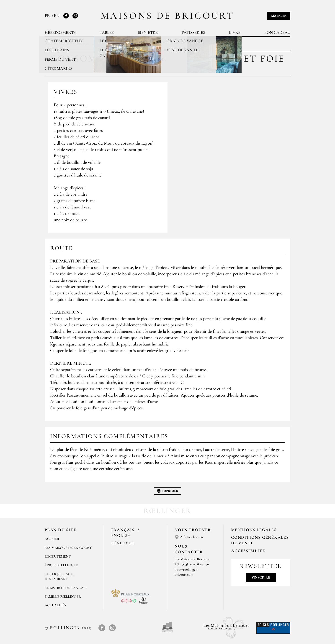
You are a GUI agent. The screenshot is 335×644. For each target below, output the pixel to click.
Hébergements (60, 32)
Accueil (52, 539)
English (121, 535)
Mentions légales (254, 530)
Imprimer (167, 491)
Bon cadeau (277, 32)
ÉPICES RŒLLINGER (61, 565)
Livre (235, 32)
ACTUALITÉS (55, 605)
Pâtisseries (193, 32)
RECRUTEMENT (58, 556)
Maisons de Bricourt (167, 16)
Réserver (279, 16)
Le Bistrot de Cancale (66, 588)
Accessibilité (248, 551)
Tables (107, 32)
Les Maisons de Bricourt (68, 548)
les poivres (132, 462)
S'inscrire (261, 577)
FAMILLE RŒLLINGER (63, 597)
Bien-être (148, 32)
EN (57, 16)
